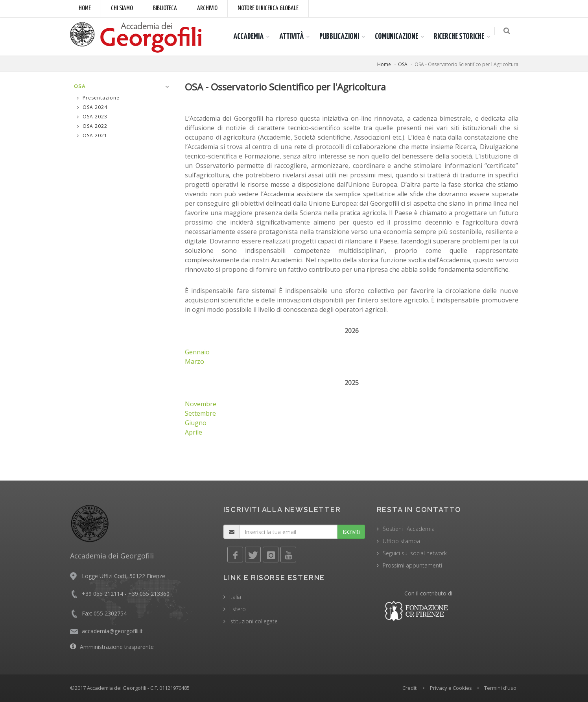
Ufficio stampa (401, 541)
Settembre (200, 413)
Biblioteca (165, 8)
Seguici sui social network (415, 553)
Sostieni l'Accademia (409, 529)
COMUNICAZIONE (400, 37)
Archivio (207, 8)
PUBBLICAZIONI (343, 37)
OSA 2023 (92, 117)
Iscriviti (351, 532)
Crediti (410, 688)
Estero (238, 609)
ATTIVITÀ (295, 37)
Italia (235, 597)
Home (85, 8)
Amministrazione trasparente (117, 647)
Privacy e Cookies (451, 688)
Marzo (194, 361)
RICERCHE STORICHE (463, 37)
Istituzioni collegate (253, 621)
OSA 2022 (92, 126)
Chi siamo (122, 8)
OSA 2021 (92, 135)
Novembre (201, 404)
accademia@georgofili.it (112, 631)
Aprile (194, 432)
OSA (403, 64)
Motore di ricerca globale (268, 8)
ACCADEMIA (252, 37)
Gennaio (197, 352)
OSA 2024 (92, 107)
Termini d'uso (500, 688)
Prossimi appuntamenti (412, 565)
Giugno (196, 423)
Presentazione (98, 98)
